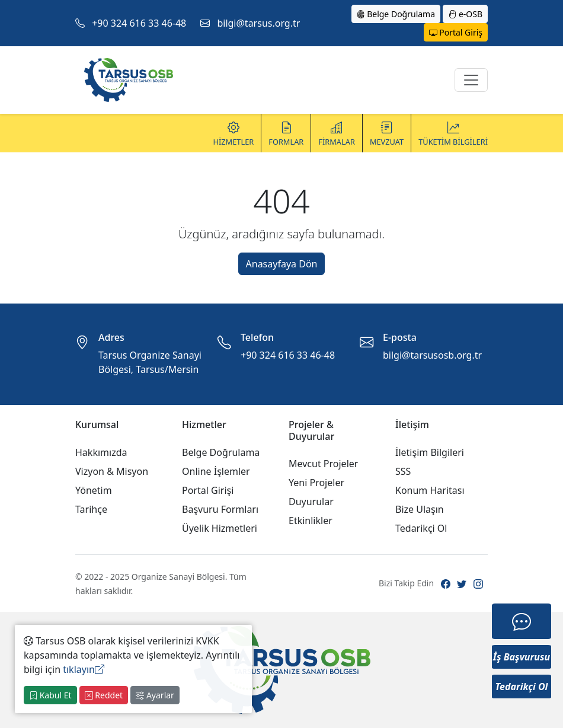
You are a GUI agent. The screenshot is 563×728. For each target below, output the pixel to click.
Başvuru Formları (220, 509)
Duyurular (311, 502)
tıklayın (84, 669)
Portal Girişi (208, 490)
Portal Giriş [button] (456, 32)
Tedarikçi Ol (421, 528)
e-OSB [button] (465, 14)
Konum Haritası (430, 490)
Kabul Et (50, 695)
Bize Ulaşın (420, 509)
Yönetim (94, 490)
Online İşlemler (216, 471)
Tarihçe (91, 509)
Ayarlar (155, 695)
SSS (403, 471)
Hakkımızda (101, 452)
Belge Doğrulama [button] (396, 14)
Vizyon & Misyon (112, 471)
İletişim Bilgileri (430, 452)
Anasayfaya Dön (282, 264)
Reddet (104, 695)
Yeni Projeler (316, 483)
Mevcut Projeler (323, 464)
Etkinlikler (311, 521)
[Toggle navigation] (471, 80)
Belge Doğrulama (221, 452)
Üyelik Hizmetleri (220, 528)
